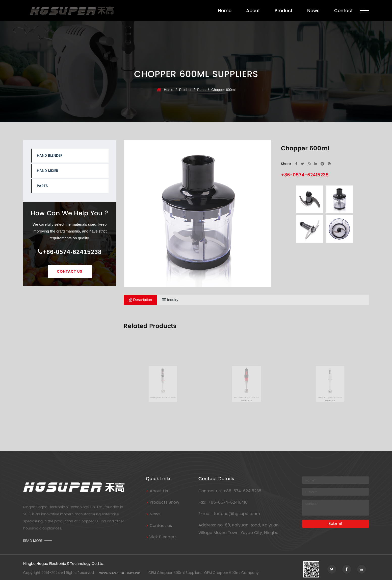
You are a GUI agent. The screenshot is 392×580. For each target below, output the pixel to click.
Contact (344, 10)
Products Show (163, 502)
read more (33, 541)
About (253, 10)
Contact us (159, 526)
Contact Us (70, 271)
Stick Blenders (161, 537)
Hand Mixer (48, 171)
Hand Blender (50, 155)
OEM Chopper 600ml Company (231, 573)
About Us (157, 491)
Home (225, 10)
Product (284, 10)
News (313, 10)
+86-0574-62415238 (70, 252)
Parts (201, 90)
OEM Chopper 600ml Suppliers (175, 573)
